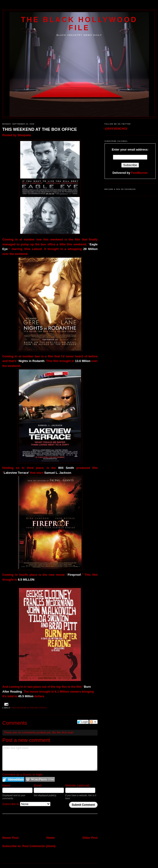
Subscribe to (26, 804)
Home (51, 838)
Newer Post (10, 838)
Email (38, 785)
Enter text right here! (50, 758)
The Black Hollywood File (79, 24)
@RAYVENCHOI (116, 129)
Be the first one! (63, 732)
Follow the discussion (93, 722)
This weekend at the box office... (30, 708)
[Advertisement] (30, 825)
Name (6, 785)
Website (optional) (77, 785)
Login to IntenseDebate (13, 779)
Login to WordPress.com (40, 779)
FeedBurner (139, 173)
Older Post (90, 838)
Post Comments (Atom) (39, 846)
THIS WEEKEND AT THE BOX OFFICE (40, 129)
